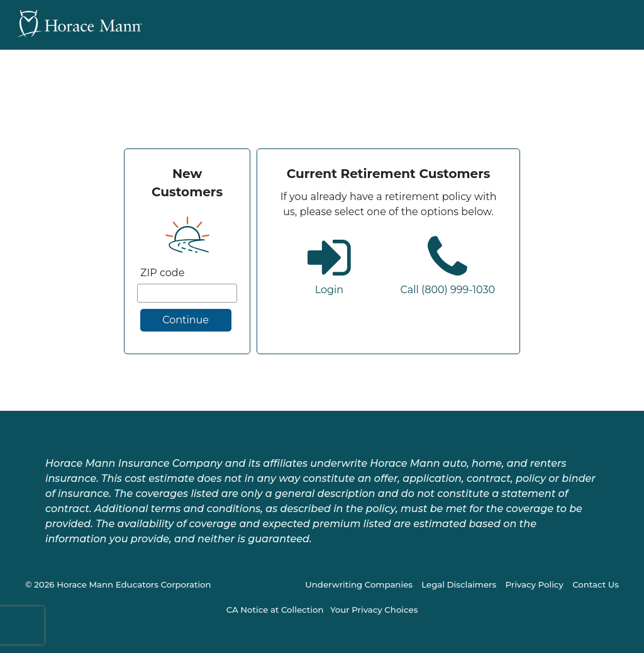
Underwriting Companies (359, 584)
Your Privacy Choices (374, 610)
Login (329, 290)
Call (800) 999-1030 (447, 290)
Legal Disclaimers (459, 584)
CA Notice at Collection (275, 610)
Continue (186, 320)
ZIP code (162, 273)
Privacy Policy (534, 584)
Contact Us (596, 584)
